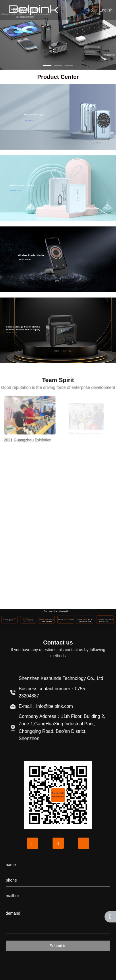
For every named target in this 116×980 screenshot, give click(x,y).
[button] (47, 66)
